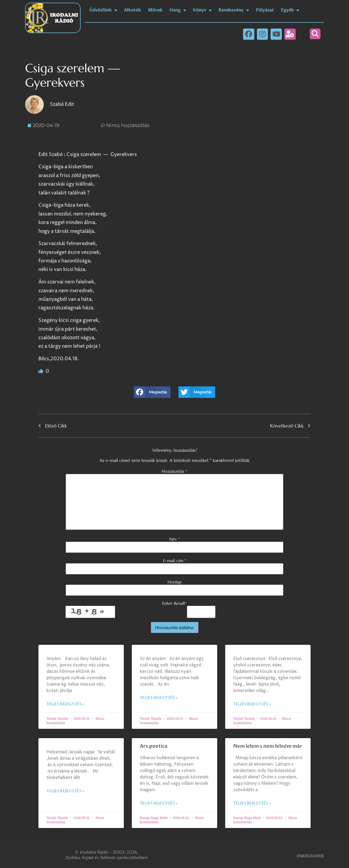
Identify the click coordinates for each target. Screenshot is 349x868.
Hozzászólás (174, 471)
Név (174, 539)
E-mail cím (175, 561)
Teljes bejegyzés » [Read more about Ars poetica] (159, 803)
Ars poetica (154, 746)
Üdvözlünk (103, 10)
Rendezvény (234, 10)
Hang (178, 10)
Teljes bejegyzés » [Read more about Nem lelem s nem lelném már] (252, 803)
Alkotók (133, 10)
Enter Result (174, 603)
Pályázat (265, 10)
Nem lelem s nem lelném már (268, 746)
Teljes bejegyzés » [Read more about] (65, 704)
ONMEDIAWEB (310, 856)
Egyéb (290, 10)
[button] (315, 34)
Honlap (174, 582)
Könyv (202, 10)
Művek (155, 10)
